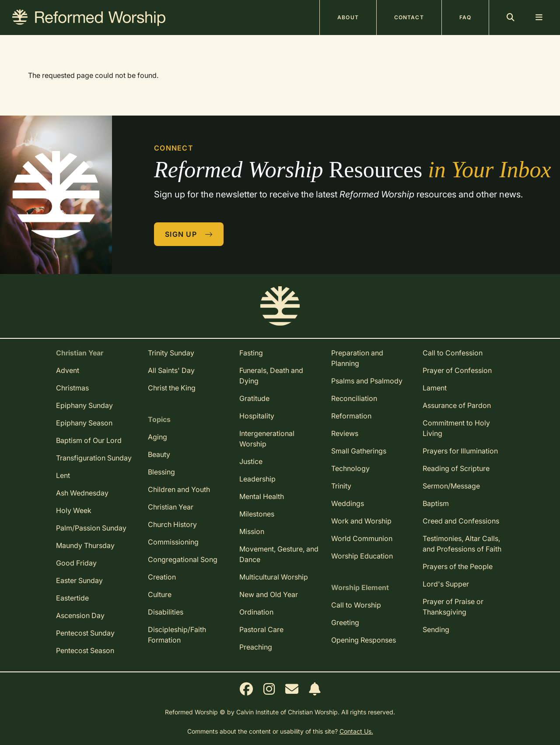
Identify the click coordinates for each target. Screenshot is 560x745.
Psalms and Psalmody (367, 381)
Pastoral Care (261, 629)
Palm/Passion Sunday (91, 528)
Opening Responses (364, 640)
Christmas (72, 388)
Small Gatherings (359, 451)
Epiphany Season (84, 423)
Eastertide (72, 598)
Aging (157, 437)
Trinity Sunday (171, 353)
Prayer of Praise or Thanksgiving (453, 607)
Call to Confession (453, 353)
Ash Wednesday (82, 493)
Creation (162, 577)
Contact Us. (356, 731)
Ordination (256, 612)
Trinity (341, 486)
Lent (63, 475)
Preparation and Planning (357, 358)
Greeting (345, 622)
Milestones (257, 514)
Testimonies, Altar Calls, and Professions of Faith (462, 544)
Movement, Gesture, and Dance (279, 554)
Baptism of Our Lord (89, 440)
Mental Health (262, 496)
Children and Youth (179, 489)
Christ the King (172, 388)
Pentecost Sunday (85, 633)
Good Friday (76, 563)
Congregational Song (183, 559)
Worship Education (362, 556)
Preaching (256, 647)
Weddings (348, 503)
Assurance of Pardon (457, 405)
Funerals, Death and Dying (271, 376)
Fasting (251, 353)
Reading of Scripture (456, 468)
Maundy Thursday (85, 545)
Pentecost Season (85, 650)
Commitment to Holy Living (456, 428)
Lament (435, 388)
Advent (68, 370)
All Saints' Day (171, 370)
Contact (409, 17)
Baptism (436, 503)
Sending (436, 629)
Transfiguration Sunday (94, 458)
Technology (350, 468)
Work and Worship (361, 521)
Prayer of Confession (457, 370)
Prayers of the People (458, 566)
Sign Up (189, 234)
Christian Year (171, 507)
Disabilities (166, 612)
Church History (172, 524)
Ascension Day (80, 615)
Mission (252, 531)
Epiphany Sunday (84, 405)
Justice (251, 461)
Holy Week (74, 510)
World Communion (362, 538)
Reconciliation (354, 398)
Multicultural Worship (274, 577)
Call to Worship (356, 605)
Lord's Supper (446, 584)
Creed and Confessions (461, 521)
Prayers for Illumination (460, 451)
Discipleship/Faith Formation (177, 635)
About (348, 17)
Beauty (159, 454)
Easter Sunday (79, 580)
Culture (160, 594)
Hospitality (257, 416)
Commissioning (173, 542)
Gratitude (254, 398)
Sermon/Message (451, 486)
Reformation (351, 416)
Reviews (345, 433)
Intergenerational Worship (267, 439)
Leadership (257, 479)
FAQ (465, 17)
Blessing (161, 472)
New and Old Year (269, 594)
